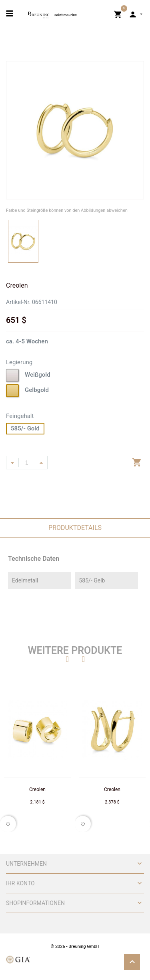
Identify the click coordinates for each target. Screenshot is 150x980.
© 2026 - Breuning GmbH (75, 947)
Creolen (37, 789)
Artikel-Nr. (18, 302)
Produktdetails (75, 528)
